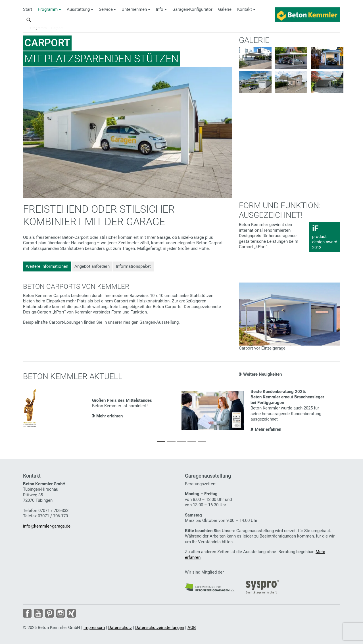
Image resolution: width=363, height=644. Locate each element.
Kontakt (245, 9)
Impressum (94, 628)
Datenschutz (120, 628)
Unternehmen (134, 9)
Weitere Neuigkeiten (262, 374)
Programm (48, 9)
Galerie (225, 9)
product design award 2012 (325, 237)
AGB (192, 628)
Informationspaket (133, 266)
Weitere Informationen (47, 266)
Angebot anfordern (92, 266)
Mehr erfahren (109, 416)
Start (28, 9)
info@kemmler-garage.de (47, 526)
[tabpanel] (102, 408)
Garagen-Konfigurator (192, 9)
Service (106, 9)
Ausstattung (78, 9)
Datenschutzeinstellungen (160, 628)
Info (160, 9)
